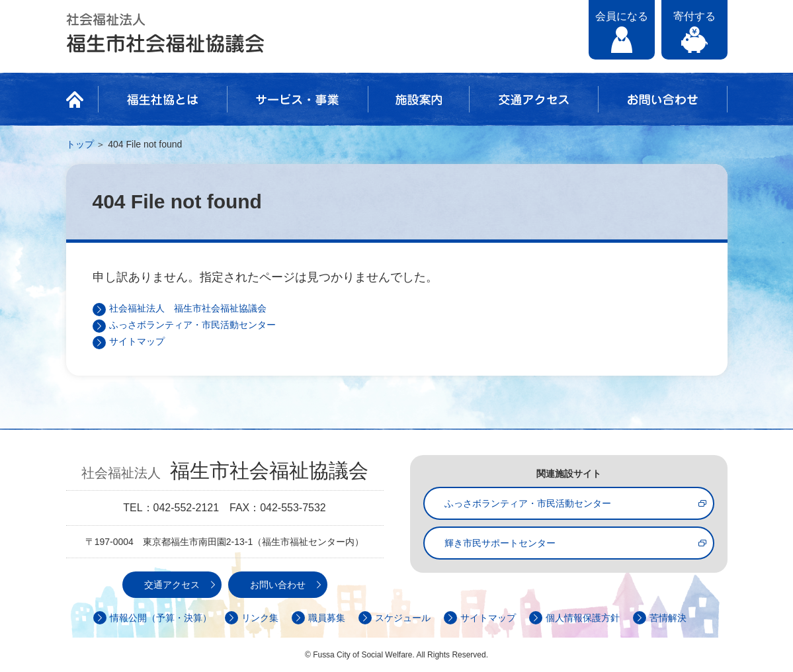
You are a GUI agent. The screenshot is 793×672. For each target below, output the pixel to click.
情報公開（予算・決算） (161, 618)
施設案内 (419, 99)
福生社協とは (163, 99)
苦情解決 (668, 618)
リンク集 (260, 618)
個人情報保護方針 (583, 618)
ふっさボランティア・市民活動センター (192, 325)
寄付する (694, 16)
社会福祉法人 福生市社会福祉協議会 (165, 33)
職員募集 (327, 618)
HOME (79, 99)
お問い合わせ (663, 99)
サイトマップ (137, 341)
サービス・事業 (298, 99)
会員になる (622, 16)
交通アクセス (534, 99)
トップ (80, 144)
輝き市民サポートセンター (500, 543)
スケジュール (403, 618)
